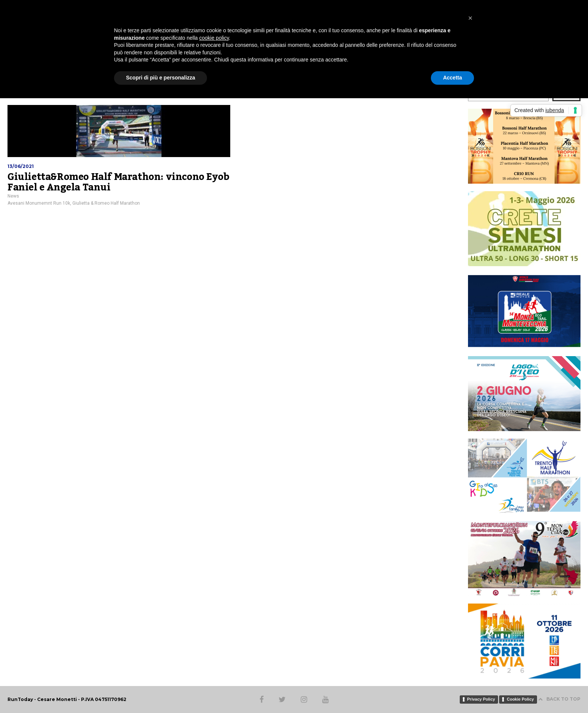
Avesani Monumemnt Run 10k (39, 203)
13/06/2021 (21, 166)
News (13, 196)
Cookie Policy (520, 699)
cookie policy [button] (214, 38)
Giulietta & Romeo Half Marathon (106, 203)
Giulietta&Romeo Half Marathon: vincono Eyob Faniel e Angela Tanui (118, 182)
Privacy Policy (481, 699)
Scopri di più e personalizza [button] (160, 78)
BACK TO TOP (559, 699)
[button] (470, 18)
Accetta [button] (452, 78)
